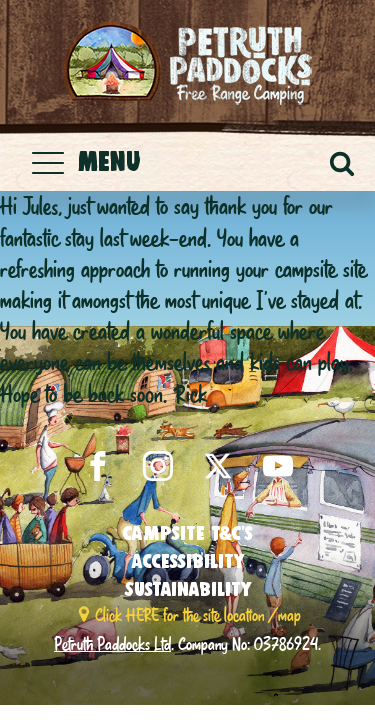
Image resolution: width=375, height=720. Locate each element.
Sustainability (188, 589)
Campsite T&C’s (187, 533)
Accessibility (188, 561)
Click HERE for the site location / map (198, 614)
